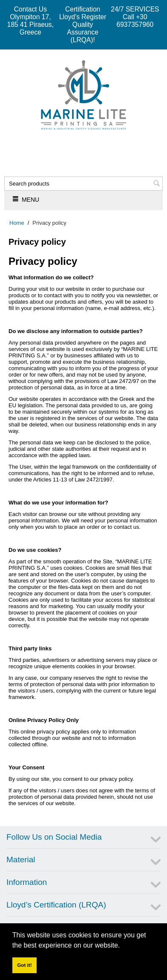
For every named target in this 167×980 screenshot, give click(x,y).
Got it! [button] (24, 965)
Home (17, 223)
